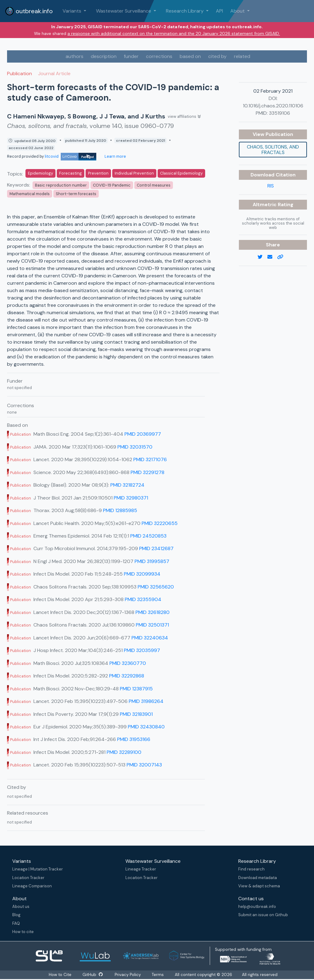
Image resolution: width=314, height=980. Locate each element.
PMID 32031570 (135, 447)
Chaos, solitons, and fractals (273, 150)
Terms (160, 975)
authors (75, 56)
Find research (251, 869)
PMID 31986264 (146, 701)
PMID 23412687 (156, 548)
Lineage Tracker (141, 869)
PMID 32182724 (127, 485)
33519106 (280, 113)
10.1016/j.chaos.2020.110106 (273, 106)
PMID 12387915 (136, 689)
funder (131, 56)
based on (190, 56)
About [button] (238, 11)
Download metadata (258, 878)
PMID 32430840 (146, 727)
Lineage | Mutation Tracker (38, 869)
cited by (217, 56)
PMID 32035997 (142, 650)
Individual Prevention (134, 173)
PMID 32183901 (136, 714)
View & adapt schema (259, 886)
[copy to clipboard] (283, 257)
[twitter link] (262, 257)
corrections (159, 56)
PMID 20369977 (143, 434)
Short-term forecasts (76, 194)
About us (21, 907)
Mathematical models (30, 194)
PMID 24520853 (148, 536)
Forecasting (71, 173)
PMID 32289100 (124, 752)
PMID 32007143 (144, 765)
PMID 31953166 (134, 739)
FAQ (16, 923)
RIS (271, 186)
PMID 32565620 (156, 587)
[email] (272, 257)
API (219, 11)
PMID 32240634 (150, 638)
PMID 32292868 (127, 676)
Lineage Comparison (32, 886)
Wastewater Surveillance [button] (124, 11)
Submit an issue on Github (263, 915)
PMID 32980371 (131, 498)
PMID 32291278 (147, 472)
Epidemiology (40, 173)
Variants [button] (73, 11)
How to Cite (59, 975)
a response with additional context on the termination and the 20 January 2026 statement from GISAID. (174, 33)
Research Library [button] (185, 11)
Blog (16, 915)
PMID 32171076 (150, 459)
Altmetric (265, 204)
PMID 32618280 (153, 612)
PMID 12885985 (120, 510)
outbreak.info (29, 11)
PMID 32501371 (152, 625)
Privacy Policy (129, 975)
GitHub (92, 975)
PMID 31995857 (152, 561)
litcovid (71, 156)
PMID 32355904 (143, 599)
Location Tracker (28, 878)
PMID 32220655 (160, 523)
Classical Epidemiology (181, 173)
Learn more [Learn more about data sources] (115, 156)
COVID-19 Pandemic (112, 185)
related (242, 56)
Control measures (154, 185)
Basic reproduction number (61, 185)
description (104, 56)
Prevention (98, 173)
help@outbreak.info (257, 907)
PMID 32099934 (142, 574)
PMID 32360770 (128, 663)
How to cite (23, 932)
